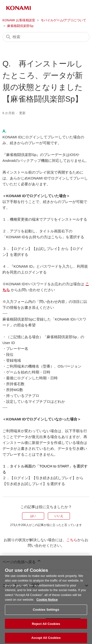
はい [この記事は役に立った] (33, 516)
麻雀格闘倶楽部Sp (20, 26)
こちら (72, 540)
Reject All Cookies (46, 626)
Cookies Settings (46, 612)
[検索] (46, 37)
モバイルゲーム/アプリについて (64, 20)
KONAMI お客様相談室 (19, 20)
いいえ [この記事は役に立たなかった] (59, 516)
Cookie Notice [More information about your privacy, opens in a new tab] (47, 602)
